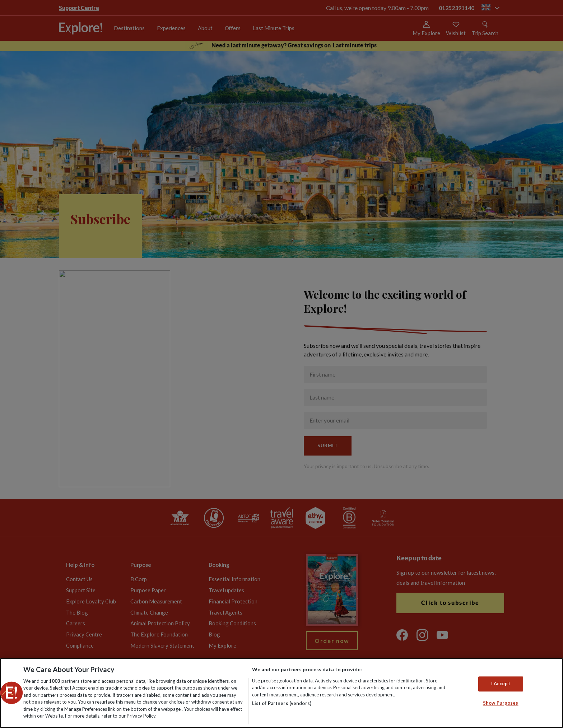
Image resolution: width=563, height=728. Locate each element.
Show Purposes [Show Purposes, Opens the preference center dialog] (501, 703)
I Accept (501, 684)
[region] (281, 693)
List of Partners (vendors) (282, 703)
